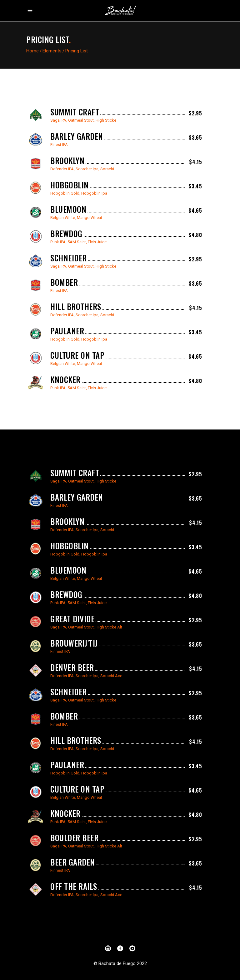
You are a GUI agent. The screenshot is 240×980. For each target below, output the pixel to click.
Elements (52, 51)
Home (32, 51)
